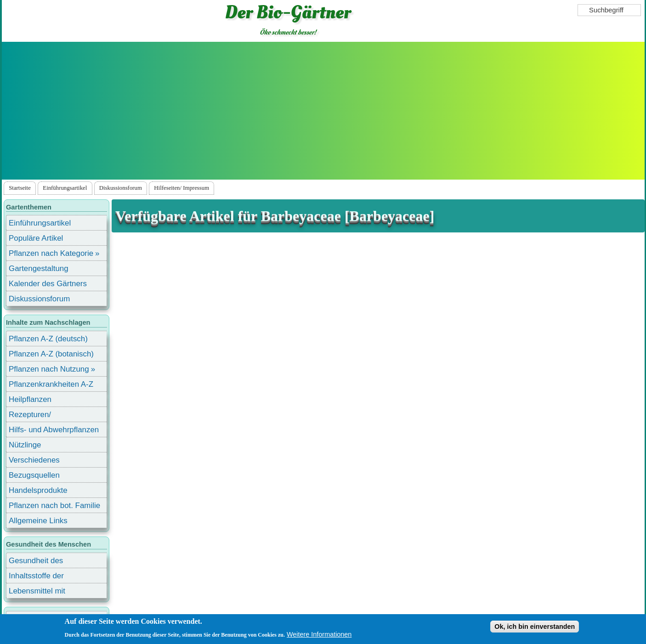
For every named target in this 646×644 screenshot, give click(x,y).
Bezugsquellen (34, 475)
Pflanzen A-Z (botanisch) (51, 354)
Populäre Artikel (36, 238)
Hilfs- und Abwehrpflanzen (54, 430)
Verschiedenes (34, 460)
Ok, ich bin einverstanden (535, 627)
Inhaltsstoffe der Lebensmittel (36, 577)
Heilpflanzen (30, 399)
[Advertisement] (323, 111)
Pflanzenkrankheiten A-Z (51, 384)
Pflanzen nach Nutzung (49, 369)
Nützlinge (25, 445)
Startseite (20, 188)
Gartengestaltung (39, 268)
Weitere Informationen (319, 634)
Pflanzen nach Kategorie (51, 253)
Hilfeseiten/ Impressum (181, 188)
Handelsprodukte (38, 490)
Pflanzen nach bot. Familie (54, 506)
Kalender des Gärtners (48, 284)
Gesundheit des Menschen (36, 562)
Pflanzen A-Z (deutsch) (48, 339)
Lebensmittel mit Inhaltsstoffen (37, 592)
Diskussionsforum (121, 188)
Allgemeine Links (38, 521)
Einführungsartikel (65, 188)
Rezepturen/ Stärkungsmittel (35, 416)
